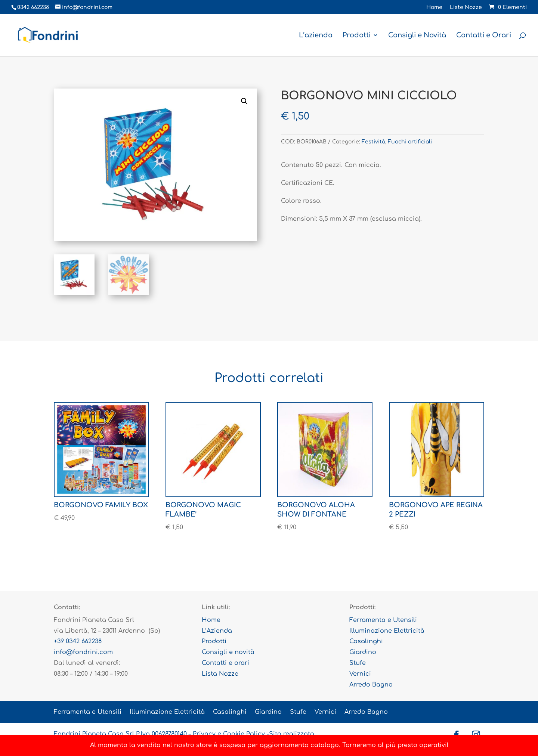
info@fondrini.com (83, 652)
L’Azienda (217, 631)
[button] (244, 101)
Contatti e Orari (484, 36)
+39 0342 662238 (78, 641)
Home (434, 7)
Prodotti (357, 36)
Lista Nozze (220, 674)
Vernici (360, 674)
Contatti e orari (225, 663)
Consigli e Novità (417, 36)
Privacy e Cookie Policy (229, 734)
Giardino (363, 652)
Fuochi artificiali (410, 142)
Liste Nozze (466, 7)
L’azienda (316, 36)
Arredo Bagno (371, 685)
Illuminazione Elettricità (387, 631)
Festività (373, 142)
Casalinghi (366, 641)
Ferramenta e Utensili (383, 620)
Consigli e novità (228, 652)
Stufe (358, 663)
